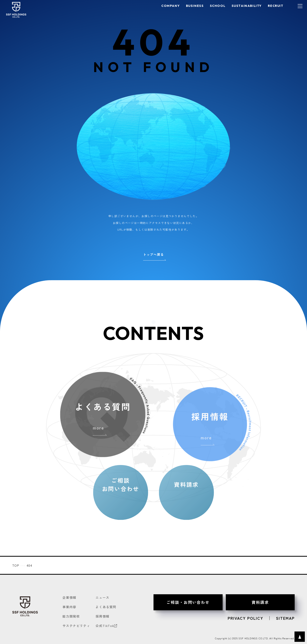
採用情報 (102, 616)
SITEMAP (285, 618)
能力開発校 (71, 616)
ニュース (102, 597)
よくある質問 (106, 607)
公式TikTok (106, 626)
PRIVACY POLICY (245, 618)
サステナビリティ (76, 626)
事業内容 (69, 607)
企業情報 (69, 597)
